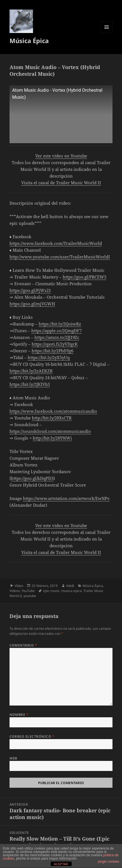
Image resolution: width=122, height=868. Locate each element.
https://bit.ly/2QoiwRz (60, 324)
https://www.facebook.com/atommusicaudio (53, 411)
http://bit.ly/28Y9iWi (52, 438)
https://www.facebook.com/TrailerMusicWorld (56, 243)
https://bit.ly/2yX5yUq (49, 357)
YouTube (28, 591)
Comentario (23, 645)
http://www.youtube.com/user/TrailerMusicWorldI (60, 257)
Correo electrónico (32, 736)
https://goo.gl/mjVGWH (32, 304)
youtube (30, 596)
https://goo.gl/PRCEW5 (85, 277)
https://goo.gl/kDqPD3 (32, 478)
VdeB (70, 586)
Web (13, 758)
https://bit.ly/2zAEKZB (31, 371)
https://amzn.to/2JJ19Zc (57, 337)
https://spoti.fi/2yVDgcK (55, 344)
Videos (15, 591)
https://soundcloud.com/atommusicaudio (50, 431)
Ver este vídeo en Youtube (61, 156)
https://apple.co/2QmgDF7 (57, 331)
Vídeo (19, 586)
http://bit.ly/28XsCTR (52, 418)
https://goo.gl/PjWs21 (30, 290)
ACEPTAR (61, 864)
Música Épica (29, 41)
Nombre (19, 715)
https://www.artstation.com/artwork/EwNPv (66, 498)
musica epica (71, 591)
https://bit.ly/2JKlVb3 (30, 384)
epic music (51, 591)
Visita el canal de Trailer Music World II (61, 183)
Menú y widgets (107, 33)
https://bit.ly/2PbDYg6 (52, 351)
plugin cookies (109, 862)
